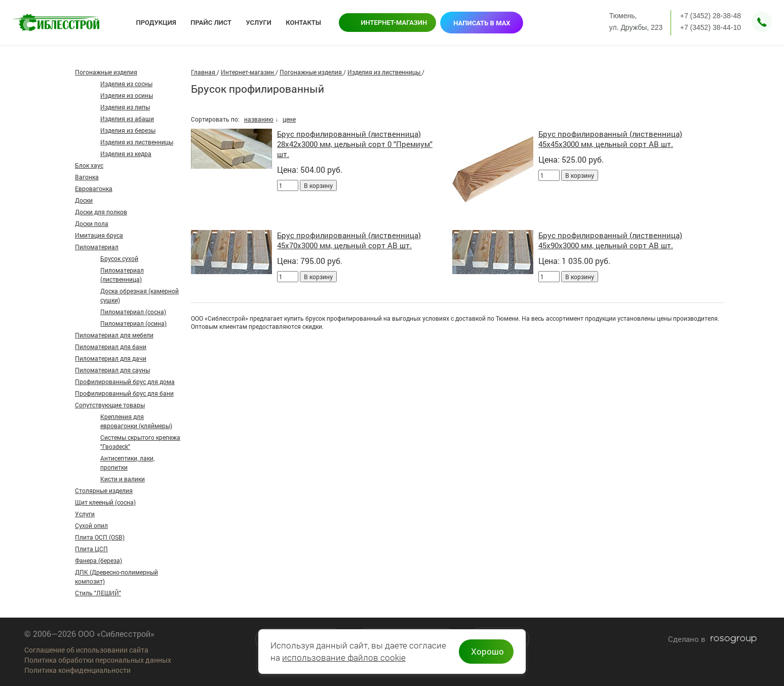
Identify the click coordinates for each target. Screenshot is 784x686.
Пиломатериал (97, 247)
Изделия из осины (127, 95)
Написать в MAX (482, 23)
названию (259, 119)
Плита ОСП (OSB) (100, 537)
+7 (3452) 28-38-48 (711, 16)
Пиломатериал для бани (111, 347)
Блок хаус (89, 165)
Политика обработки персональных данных (98, 660)
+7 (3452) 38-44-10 (711, 27)
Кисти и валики (123, 479)
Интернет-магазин (394, 23)
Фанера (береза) (99, 560)
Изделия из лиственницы (137, 142)
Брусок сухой (119, 258)
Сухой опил (91, 525)
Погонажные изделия (106, 72)
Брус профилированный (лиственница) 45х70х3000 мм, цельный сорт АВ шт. (349, 240)
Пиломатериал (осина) (133, 323)
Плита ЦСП (91, 549)
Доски (84, 200)
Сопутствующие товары (110, 405)
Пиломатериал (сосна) (133, 312)
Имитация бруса (99, 235)
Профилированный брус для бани (124, 393)
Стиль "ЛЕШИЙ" (98, 593)
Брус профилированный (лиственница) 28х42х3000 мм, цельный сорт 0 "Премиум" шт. (355, 144)
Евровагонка (94, 188)
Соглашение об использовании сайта (86, 650)
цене (289, 119)
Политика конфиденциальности (77, 670)
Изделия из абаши (127, 119)
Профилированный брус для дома (125, 382)
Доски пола (92, 223)
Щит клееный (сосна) (105, 502)
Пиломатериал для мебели (114, 335)
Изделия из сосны (126, 84)
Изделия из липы (125, 107)
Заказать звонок (762, 22)
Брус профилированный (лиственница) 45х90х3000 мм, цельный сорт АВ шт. (610, 240)
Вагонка (87, 177)
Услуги (85, 514)
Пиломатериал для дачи (111, 358)
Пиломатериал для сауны (112, 370)
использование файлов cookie (344, 658)
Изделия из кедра (126, 154)
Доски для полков (101, 212)
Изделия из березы (128, 130)
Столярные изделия (104, 490)
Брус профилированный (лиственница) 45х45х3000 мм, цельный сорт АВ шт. (610, 139)
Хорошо (487, 651)
